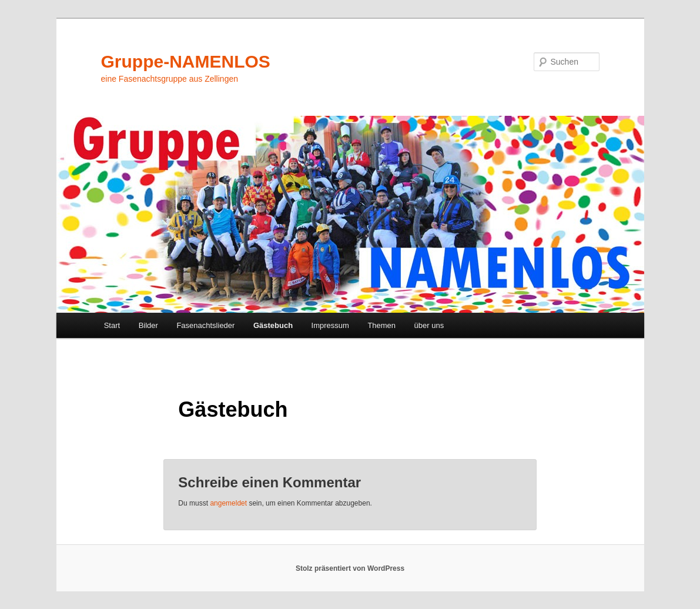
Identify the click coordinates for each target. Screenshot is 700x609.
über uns (429, 325)
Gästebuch (273, 325)
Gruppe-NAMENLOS (186, 61)
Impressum (330, 325)
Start (112, 325)
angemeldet (228, 503)
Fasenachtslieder (205, 325)
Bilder (148, 325)
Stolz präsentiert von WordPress (350, 568)
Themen (381, 325)
